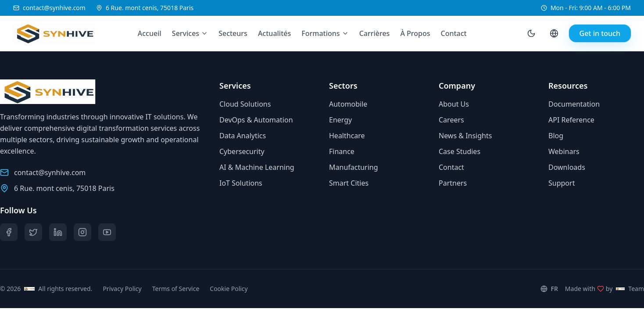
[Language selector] (554, 33)
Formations (320, 33)
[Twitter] (33, 232)
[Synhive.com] (47, 33)
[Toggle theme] (531, 33)
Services (186, 33)
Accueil (150, 33)
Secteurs (233, 33)
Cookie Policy (229, 289)
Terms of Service (176, 289)
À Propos (415, 33)
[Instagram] (82, 232)
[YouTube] (107, 232)
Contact (454, 33)
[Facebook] (9, 232)
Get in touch (600, 33)
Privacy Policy (122, 289)
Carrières (375, 33)
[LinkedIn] (58, 232)
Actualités (274, 33)
